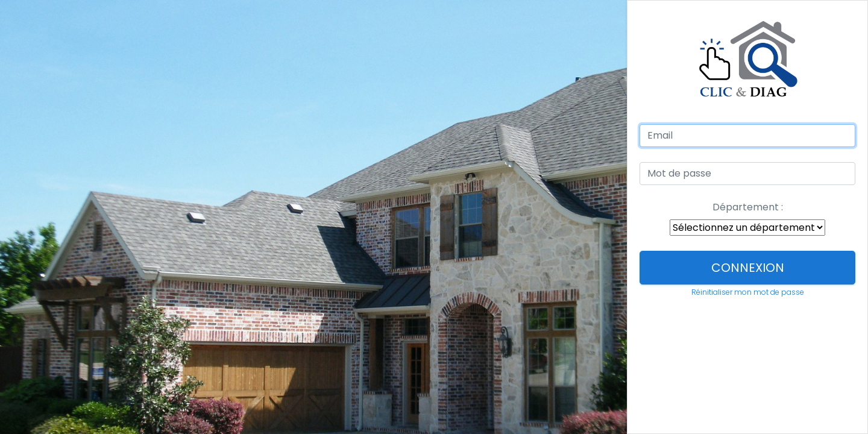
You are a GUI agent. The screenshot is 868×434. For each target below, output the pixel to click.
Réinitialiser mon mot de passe (748, 292)
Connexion (748, 268)
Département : (748, 207)
